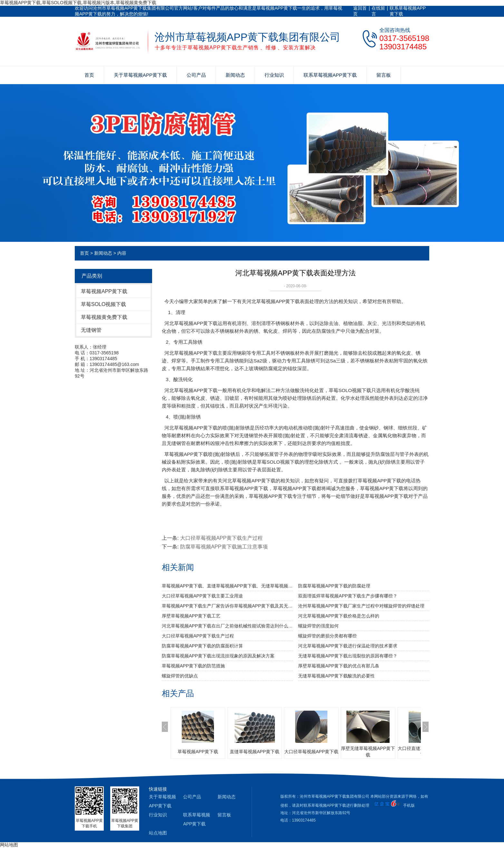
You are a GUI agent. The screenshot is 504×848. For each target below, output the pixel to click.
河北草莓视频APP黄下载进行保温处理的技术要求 (348, 646)
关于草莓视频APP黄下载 (140, 75)
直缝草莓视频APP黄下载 (255, 752)
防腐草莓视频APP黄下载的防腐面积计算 (202, 646)
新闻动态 (235, 75)
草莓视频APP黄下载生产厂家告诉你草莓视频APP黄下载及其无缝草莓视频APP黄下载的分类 (227, 606)
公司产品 (196, 75)
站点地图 (158, 833)
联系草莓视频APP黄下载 (408, 11)
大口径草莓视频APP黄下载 (311, 752)
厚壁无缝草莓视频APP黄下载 (368, 752)
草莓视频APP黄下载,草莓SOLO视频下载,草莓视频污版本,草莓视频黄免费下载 (78, 3)
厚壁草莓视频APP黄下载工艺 (191, 616)
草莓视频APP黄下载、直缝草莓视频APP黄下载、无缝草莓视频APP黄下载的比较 (227, 586)
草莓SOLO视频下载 (103, 304)
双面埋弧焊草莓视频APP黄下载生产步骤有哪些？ (348, 596)
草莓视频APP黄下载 (104, 291)
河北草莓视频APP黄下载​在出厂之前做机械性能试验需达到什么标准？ (227, 626)
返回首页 (360, 11)
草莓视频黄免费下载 (104, 317)
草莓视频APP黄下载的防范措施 (193, 666)
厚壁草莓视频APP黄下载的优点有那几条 (339, 666)
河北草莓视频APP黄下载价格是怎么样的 (339, 616)
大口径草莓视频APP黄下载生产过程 (221, 538)
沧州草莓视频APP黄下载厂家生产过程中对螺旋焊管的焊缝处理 (361, 606)
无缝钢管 (91, 330)
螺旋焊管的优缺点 (180, 676)
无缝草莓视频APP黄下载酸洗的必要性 (336, 676)
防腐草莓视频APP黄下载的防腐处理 (334, 586)
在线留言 (378, 11)
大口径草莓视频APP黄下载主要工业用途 (202, 596)
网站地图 (9, 845)
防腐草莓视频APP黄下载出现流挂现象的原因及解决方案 (218, 656)
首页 (89, 75)
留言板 (384, 75)
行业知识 (274, 75)
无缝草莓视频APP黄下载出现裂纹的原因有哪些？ (348, 656)
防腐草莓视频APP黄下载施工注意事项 (224, 547)
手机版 (409, 805)
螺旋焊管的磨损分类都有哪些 (327, 636)
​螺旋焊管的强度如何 (318, 626)
